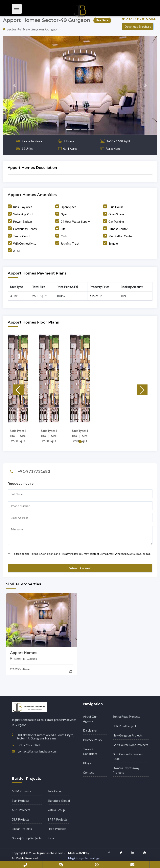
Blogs (87, 763)
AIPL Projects (21, 810)
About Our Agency (90, 719)
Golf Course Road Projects (130, 745)
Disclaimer (90, 730)
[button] (15, 85)
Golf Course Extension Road (128, 756)
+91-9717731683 (34, 471)
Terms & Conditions (90, 751)
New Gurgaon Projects (128, 735)
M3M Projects (21, 791)
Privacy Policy (93, 740)
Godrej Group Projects (27, 838)
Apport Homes (24, 653)
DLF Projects (21, 819)
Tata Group (55, 791)
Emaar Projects (22, 829)
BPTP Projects (57, 819)
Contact (88, 772)
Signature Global (59, 801)
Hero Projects (57, 829)
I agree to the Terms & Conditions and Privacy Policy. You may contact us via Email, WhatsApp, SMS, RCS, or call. (79, 552)
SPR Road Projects (125, 726)
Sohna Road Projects (126, 717)
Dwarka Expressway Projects (126, 770)
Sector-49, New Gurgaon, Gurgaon (31, 29)
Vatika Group (56, 810)
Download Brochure (138, 27)
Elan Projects (21, 801)
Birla (51, 838)
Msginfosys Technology (84, 858)
